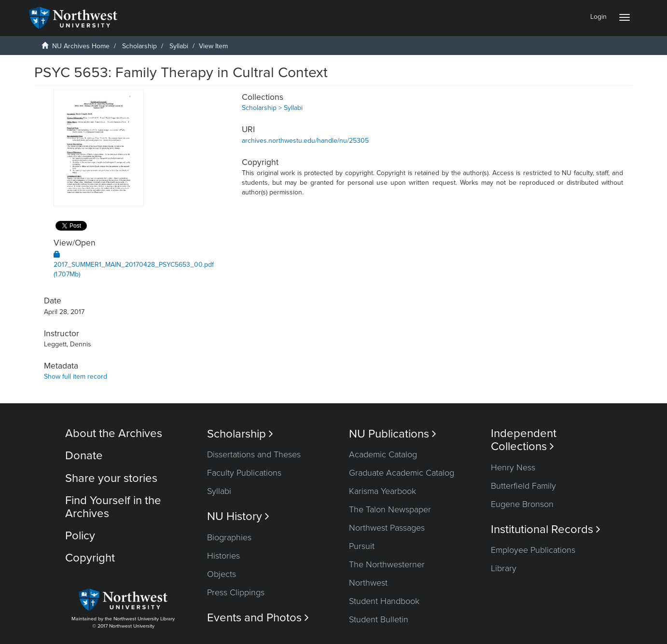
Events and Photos (258, 618)
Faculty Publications (244, 473)
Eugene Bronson (522, 504)
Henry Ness (513, 467)
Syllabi (179, 46)
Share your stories (111, 478)
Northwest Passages (387, 528)
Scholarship (139, 46)
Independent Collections (524, 440)
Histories (223, 556)
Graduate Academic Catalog (402, 473)
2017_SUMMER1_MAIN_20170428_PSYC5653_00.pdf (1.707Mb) (134, 265)
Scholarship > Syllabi (272, 108)
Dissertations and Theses (254, 454)
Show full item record (76, 377)
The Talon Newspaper (390, 509)
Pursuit (362, 546)
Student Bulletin (379, 619)
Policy (80, 536)
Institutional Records (546, 529)
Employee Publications (533, 550)
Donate (84, 456)
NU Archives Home (81, 46)
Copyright (90, 558)
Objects (222, 574)
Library (504, 568)
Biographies (229, 537)
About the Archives (114, 433)
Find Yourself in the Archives (113, 507)
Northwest (368, 583)
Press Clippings (236, 592)
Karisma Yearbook (382, 491)
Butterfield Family (523, 486)
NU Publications (393, 434)
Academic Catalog (383, 454)
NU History (238, 516)
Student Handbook (384, 601)
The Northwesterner (387, 564)
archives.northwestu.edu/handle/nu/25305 (305, 141)
